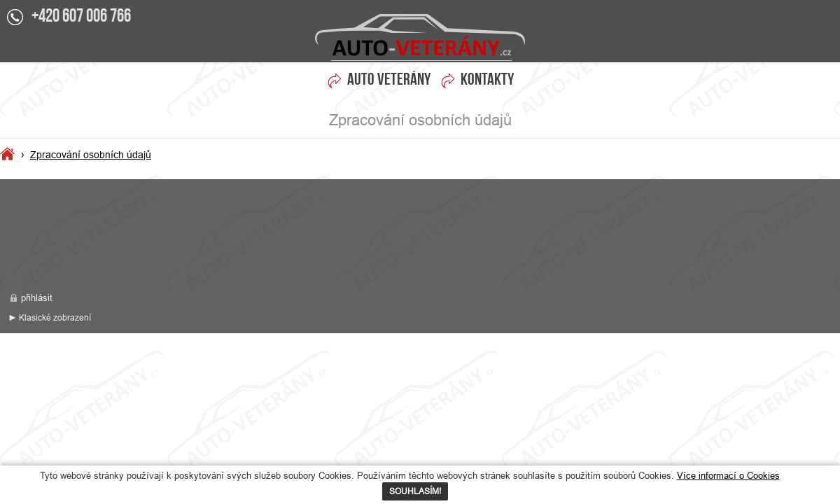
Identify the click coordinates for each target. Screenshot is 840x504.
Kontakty (488, 80)
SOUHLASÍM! (415, 491)
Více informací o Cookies (728, 475)
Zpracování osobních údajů (420, 37)
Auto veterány (389, 80)
